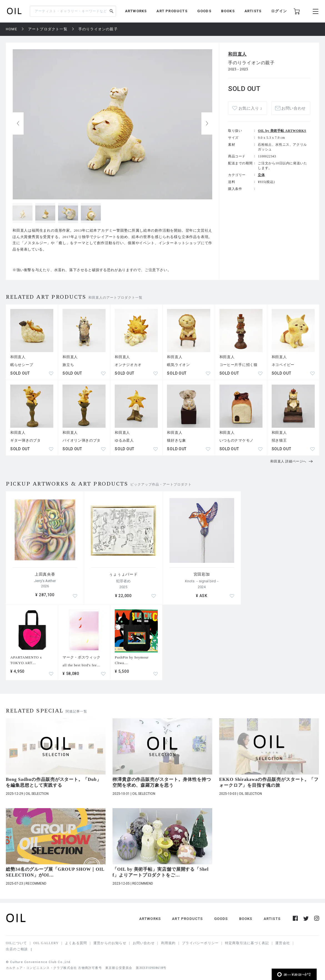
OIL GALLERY (46, 943)
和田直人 (237, 54)
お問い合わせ (294, 108)
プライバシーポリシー (200, 943)
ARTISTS (253, 11)
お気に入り (250, 108)
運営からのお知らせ (110, 943)
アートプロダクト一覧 (48, 29)
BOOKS (228, 11)
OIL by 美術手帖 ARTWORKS (282, 131)
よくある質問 (76, 943)
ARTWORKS (136, 11)
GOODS (204, 11)
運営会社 (283, 943)
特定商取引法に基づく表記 (247, 943)
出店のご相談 (17, 949)
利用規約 (168, 943)
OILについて (16, 943)
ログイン (279, 11)
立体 (261, 175)
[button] (207, 123)
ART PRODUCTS (172, 11)
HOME (12, 29)
